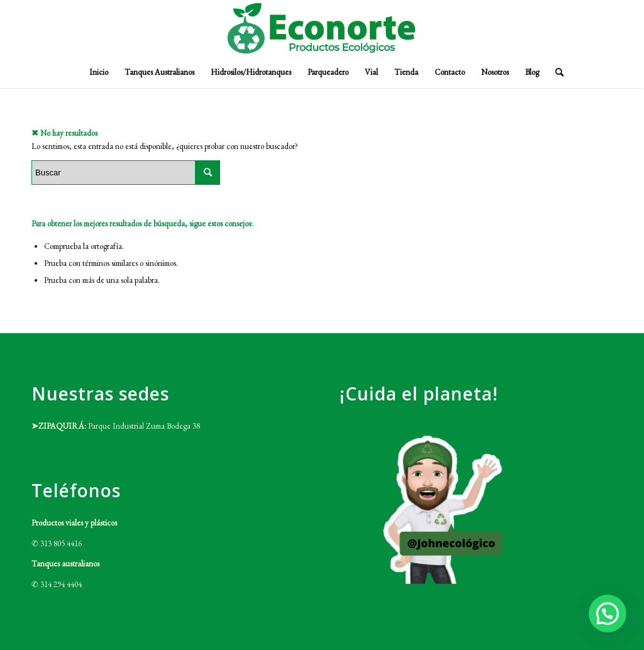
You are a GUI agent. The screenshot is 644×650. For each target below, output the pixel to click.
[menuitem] (99, 72)
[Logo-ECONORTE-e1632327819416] (322, 28)
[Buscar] (555, 72)
